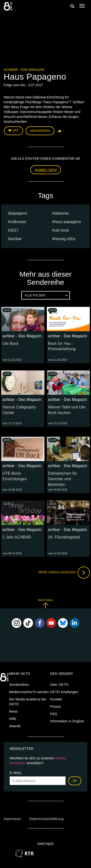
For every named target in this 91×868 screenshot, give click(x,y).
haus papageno (67, 222)
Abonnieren (40, 131)
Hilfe (13, 719)
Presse (55, 707)
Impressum (12, 819)
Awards (15, 726)
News (14, 711)
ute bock (61, 230)
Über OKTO (59, 685)
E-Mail (16, 773)
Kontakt (56, 699)
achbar (16, 239)
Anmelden (46, 170)
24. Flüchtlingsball (64, 537)
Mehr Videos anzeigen (64, 573)
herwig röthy (65, 239)
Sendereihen (19, 685)
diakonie (61, 213)
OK (75, 781)
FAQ (54, 714)
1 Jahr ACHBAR (17, 537)
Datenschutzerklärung (46, 819)
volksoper (18, 222)
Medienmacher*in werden (29, 692)
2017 (14, 230)
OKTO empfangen (64, 692)
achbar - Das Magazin (24, 70)
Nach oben (45, 603)
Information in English (67, 721)
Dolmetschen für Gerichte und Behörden (63, 479)
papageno (19, 213)
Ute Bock (11, 344)
